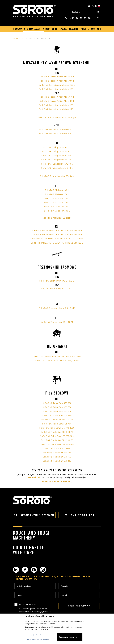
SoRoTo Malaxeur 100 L (57, 198)
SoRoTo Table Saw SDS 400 (57, 424)
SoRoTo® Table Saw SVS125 (57, 453)
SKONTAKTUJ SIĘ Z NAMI (34, 515)
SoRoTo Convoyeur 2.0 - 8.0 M (57, 322)
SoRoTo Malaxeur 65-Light (57, 218)
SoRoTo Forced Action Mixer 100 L (57, 85)
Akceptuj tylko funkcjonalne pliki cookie (38, 639)
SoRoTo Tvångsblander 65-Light (57, 176)
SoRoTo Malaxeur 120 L (57, 203)
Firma (20, 595)
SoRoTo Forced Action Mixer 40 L (57, 77)
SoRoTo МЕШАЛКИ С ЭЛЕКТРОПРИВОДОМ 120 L (57, 243)
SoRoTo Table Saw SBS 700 (57, 411)
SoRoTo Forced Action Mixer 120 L (57, 89)
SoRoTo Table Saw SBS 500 (57, 407)
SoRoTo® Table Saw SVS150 (57, 457)
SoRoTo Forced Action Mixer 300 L (57, 133)
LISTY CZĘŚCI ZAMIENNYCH (40, 38)
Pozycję (64, 586)
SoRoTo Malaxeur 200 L (57, 207)
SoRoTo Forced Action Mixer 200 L (57, 129)
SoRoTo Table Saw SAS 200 (57, 403)
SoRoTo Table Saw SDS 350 (57, 415)
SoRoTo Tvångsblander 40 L (57, 147)
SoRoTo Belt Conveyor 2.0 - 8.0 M (57, 281)
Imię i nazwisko (25, 586)
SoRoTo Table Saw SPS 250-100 (57, 444)
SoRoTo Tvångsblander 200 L (57, 164)
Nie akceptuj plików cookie (34, 635)
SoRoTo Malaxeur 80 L (57, 194)
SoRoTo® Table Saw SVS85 (57, 449)
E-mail (65, 595)
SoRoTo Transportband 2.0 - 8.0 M (57, 308)
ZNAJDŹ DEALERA (80, 515)
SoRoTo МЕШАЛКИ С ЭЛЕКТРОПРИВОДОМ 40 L (57, 230)
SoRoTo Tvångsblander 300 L (57, 168)
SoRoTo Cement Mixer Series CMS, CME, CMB (57, 356)
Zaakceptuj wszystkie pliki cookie (70, 638)
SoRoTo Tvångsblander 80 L (57, 151)
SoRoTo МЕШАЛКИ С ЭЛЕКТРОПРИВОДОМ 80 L (57, 235)
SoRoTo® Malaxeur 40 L (57, 190)
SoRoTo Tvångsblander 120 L (57, 160)
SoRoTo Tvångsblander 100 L (57, 156)
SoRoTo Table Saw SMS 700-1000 (57, 428)
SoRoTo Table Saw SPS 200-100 (57, 436)
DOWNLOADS (18, 38)
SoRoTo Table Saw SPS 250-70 (57, 440)
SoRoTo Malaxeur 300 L (57, 211)
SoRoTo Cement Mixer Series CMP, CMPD (57, 361)
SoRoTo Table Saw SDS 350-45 (57, 420)
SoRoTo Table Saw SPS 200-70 (57, 432)
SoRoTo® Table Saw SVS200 (57, 461)
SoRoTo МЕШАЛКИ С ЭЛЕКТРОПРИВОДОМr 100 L (57, 239)
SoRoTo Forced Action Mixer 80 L (57, 81)
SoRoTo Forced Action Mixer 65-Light (57, 117)
